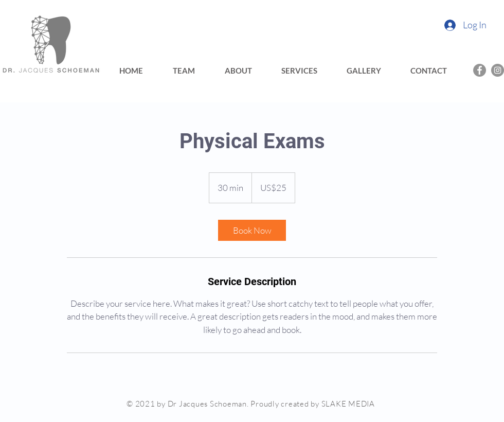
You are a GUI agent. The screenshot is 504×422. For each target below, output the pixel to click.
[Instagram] (498, 70)
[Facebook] (480, 70)
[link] (252, 230)
